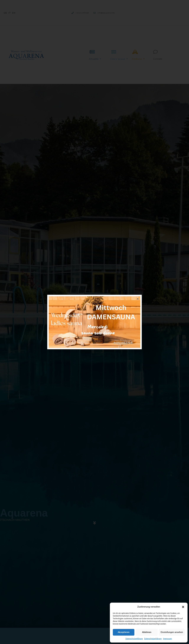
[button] (183, 607)
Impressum (167, 639)
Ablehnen (147, 632)
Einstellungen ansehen (172, 632)
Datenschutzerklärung (134, 639)
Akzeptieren (124, 632)
